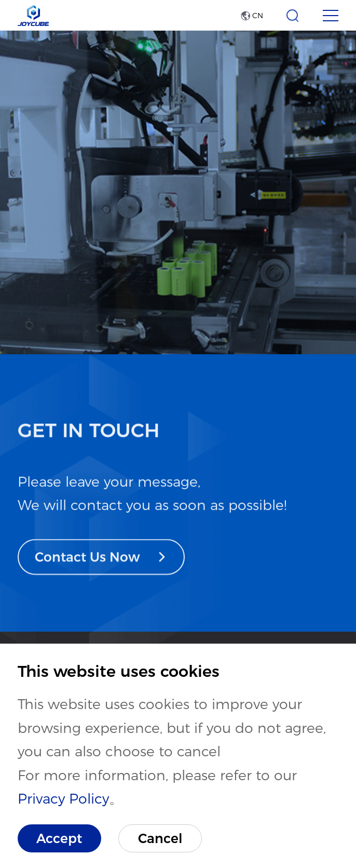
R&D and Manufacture (135, 315)
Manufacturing (259, 315)
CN (252, 16)
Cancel (160, 838)
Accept (59, 838)
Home (36, 315)
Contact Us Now (101, 574)
